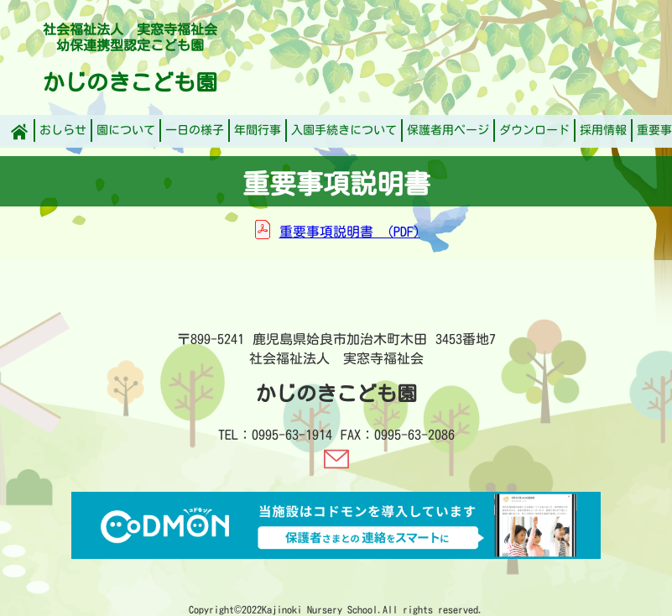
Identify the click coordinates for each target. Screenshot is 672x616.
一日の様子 (195, 130)
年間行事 (258, 130)
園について (126, 130)
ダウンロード (534, 130)
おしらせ (63, 130)
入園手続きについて (344, 130)
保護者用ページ (448, 130)
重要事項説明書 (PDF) (350, 232)
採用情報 (603, 130)
